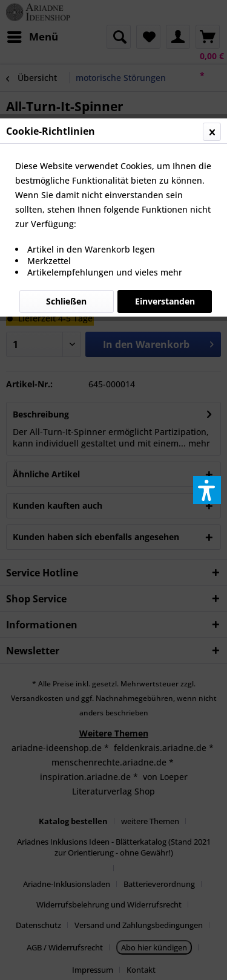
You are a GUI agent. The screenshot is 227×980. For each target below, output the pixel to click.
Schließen (66, 301)
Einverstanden (165, 301)
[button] (207, 490)
